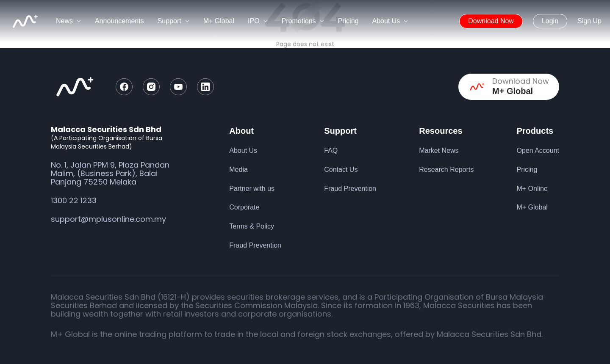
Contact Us (341, 170)
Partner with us (252, 189)
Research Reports (446, 170)
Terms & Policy (252, 226)
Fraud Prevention (255, 245)
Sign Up (589, 21)
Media (238, 170)
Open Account (538, 150)
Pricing (348, 21)
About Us (243, 150)
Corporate (244, 207)
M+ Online (532, 189)
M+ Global (219, 21)
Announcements (119, 21)
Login (550, 21)
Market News (439, 150)
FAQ (331, 150)
